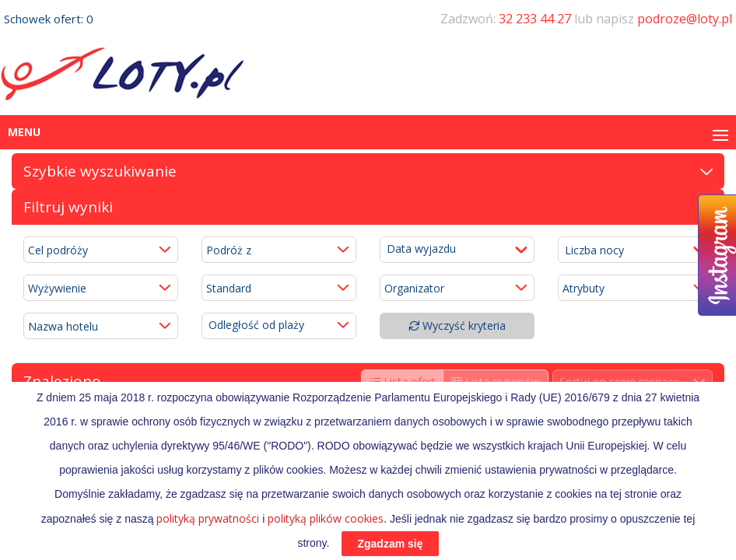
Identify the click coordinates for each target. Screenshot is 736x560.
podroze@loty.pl (685, 19)
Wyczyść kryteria (457, 325)
